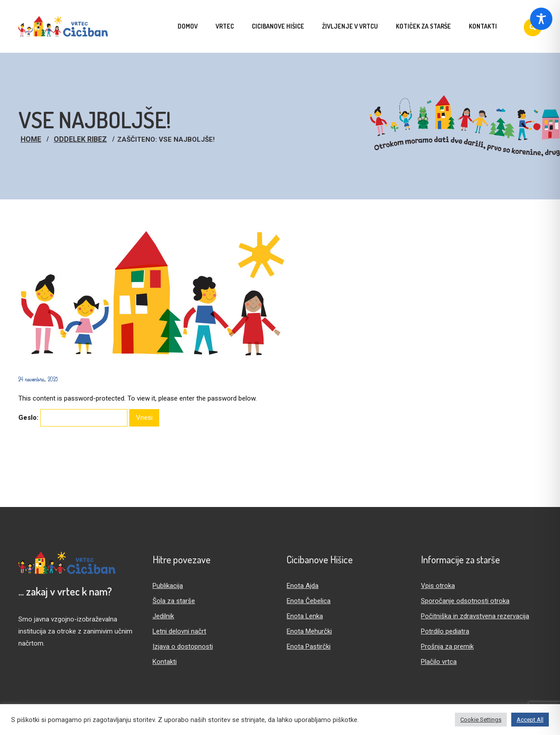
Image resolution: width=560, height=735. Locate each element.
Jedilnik (163, 616)
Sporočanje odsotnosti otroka (465, 601)
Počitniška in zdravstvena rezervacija (475, 616)
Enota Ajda (303, 586)
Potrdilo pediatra (445, 631)
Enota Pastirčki (309, 646)
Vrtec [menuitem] (225, 26)
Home (31, 139)
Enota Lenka (305, 616)
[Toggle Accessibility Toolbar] (541, 19)
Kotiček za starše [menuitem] (423, 26)
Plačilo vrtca (439, 662)
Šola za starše (174, 601)
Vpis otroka (438, 586)
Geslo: (73, 418)
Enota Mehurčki (309, 631)
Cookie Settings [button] (481, 720)
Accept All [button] (530, 720)
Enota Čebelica (309, 601)
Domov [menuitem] (188, 26)
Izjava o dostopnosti (183, 646)
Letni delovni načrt (179, 631)
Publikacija (168, 586)
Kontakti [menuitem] (483, 26)
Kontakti (165, 662)
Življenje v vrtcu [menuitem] (350, 26)
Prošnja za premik (447, 646)
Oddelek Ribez (80, 139)
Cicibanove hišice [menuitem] (278, 26)
